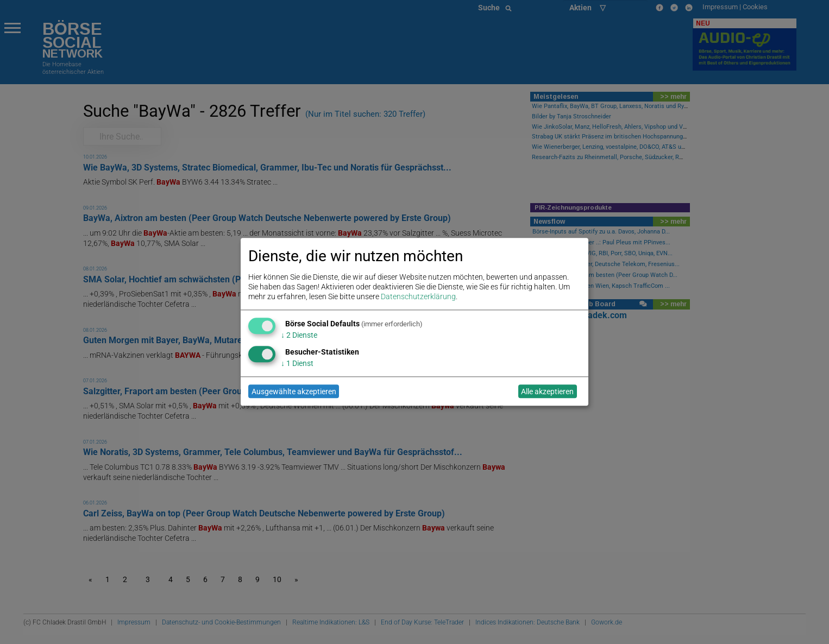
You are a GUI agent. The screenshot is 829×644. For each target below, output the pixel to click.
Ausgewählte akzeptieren (294, 392)
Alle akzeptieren (547, 392)
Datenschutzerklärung (418, 297)
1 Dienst (297, 363)
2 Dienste (299, 335)
